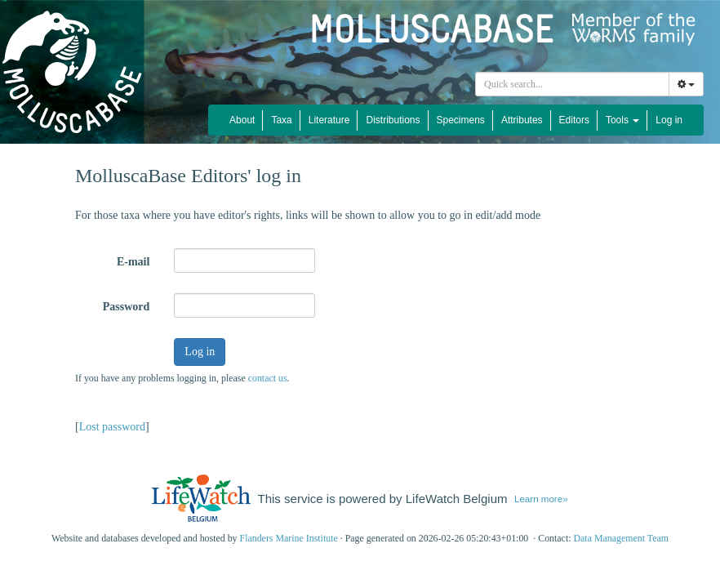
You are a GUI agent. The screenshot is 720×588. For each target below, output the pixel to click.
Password (127, 307)
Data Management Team (621, 538)
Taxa (281, 120)
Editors (574, 120)
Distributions (393, 120)
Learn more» (541, 499)
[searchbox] (575, 84)
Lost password (112, 427)
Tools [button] (622, 120)
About (242, 120)
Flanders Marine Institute (289, 538)
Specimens (461, 120)
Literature (329, 120)
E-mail (133, 262)
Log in (669, 120)
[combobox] (572, 84)
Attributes (522, 120)
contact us (268, 378)
